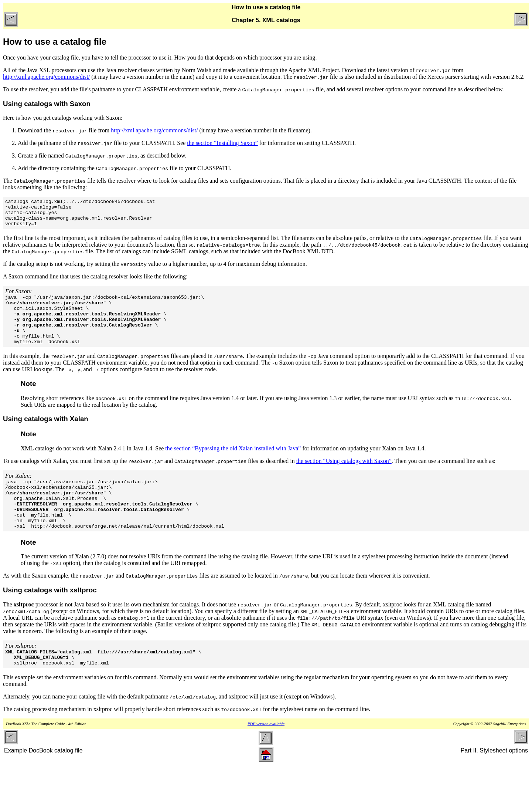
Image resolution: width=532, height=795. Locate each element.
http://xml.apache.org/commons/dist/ (46, 77)
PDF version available (266, 752)
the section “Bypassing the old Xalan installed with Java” (233, 464)
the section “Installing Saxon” (222, 143)
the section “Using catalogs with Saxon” (344, 476)
